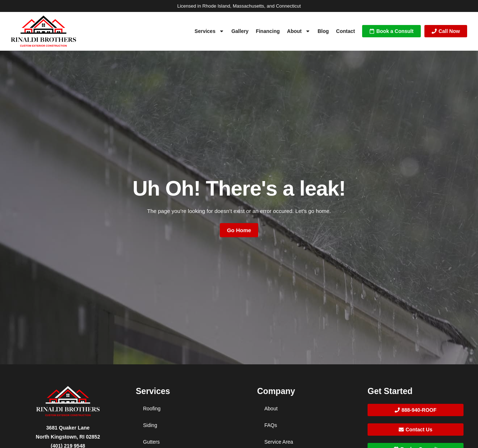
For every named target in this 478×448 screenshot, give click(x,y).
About (299, 31)
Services (209, 31)
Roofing (152, 409)
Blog (323, 31)
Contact (345, 31)
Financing (268, 31)
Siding (150, 425)
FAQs (271, 425)
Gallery (240, 31)
